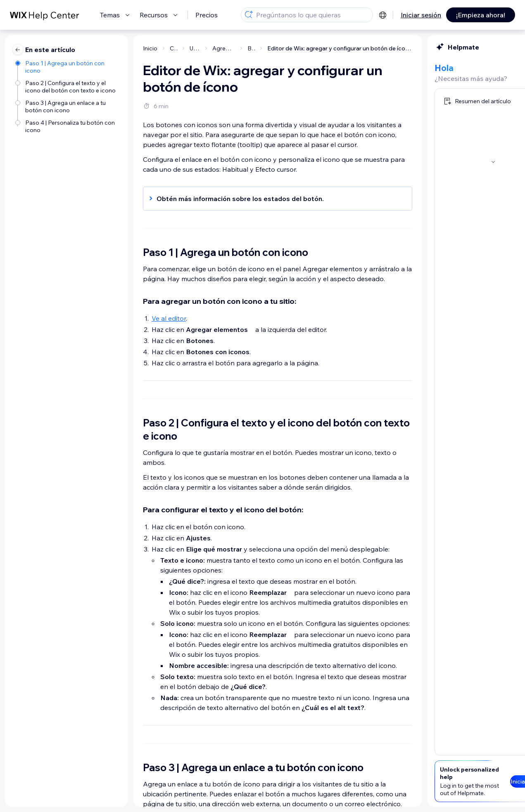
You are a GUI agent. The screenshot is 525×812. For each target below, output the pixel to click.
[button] (197, 199)
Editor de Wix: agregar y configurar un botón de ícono (264, 48)
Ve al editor (93, 318)
